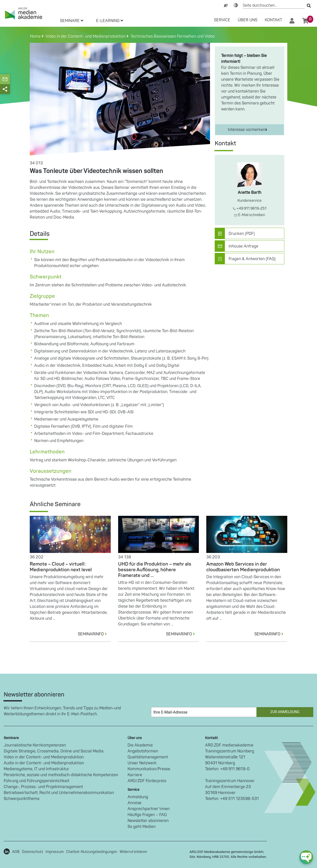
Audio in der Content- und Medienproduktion (44, 763)
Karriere (135, 775)
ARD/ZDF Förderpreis (147, 781)
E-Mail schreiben (250, 215)
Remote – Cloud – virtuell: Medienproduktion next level (61, 567)
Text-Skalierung (226, 5)
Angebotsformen (143, 751)
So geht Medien (142, 827)
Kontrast (236, 5)
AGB (16, 852)
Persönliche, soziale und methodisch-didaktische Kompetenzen (61, 775)
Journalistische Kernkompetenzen (35, 745)
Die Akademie (140, 745)
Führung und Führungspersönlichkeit (37, 781)
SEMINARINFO (94, 634)
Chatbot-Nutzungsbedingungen (92, 852)
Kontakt (273, 20)
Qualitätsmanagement (148, 757)
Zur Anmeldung (285, 712)
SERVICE (222, 20)
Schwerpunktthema (22, 799)
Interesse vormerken (248, 130)
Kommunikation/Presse (149, 769)
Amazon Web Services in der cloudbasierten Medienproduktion (243, 567)
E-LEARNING (110, 21)
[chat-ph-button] (306, 857)
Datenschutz (33, 852)
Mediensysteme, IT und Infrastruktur (36, 769)
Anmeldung (138, 797)
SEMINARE (72, 21)
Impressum (55, 852)
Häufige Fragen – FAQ (147, 815)
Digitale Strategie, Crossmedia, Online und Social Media (54, 751)
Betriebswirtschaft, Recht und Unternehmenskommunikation (59, 793)
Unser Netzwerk (142, 763)
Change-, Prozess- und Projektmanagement (43, 787)
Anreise (134, 803)
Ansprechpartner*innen (149, 809)
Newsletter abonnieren (148, 821)
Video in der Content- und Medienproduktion (44, 757)
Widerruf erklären (133, 852)
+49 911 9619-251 (250, 209)
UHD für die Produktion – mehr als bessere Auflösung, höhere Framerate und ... (155, 570)
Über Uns (248, 20)
